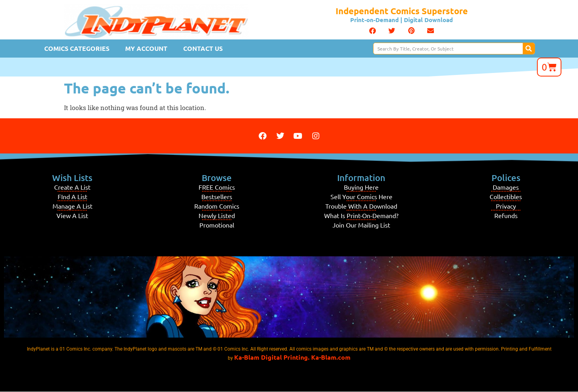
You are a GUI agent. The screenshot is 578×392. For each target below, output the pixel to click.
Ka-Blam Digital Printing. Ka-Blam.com (292, 357)
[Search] (529, 49)
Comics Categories (77, 48)
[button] (373, 31)
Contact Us (203, 48)
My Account (146, 48)
